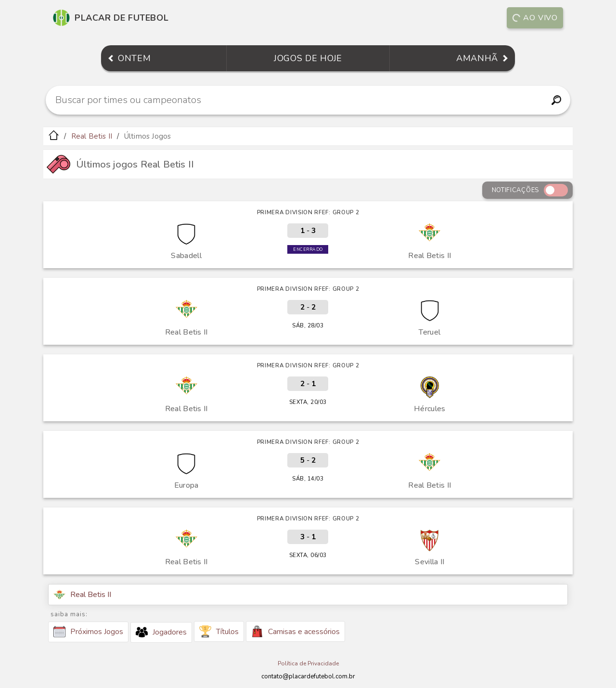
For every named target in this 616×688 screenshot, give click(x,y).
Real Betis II (92, 136)
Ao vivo (535, 18)
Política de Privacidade (308, 663)
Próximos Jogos (88, 632)
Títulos (219, 631)
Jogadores (161, 632)
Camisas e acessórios (295, 631)
